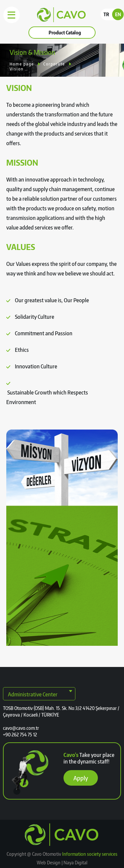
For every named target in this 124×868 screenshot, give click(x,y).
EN (118, 14)
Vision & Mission (19, 69)
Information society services (90, 854)
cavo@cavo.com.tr (21, 728)
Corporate (54, 64)
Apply (81, 778)
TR (106, 14)
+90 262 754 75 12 (20, 735)
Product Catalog (65, 33)
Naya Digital (75, 863)
